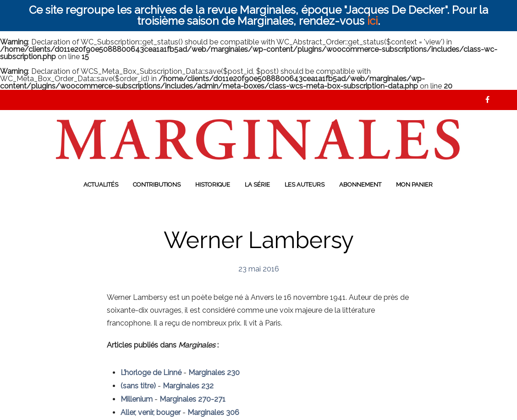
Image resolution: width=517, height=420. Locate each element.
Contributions (157, 185)
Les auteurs (305, 185)
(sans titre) (138, 386)
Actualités (101, 185)
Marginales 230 (214, 373)
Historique (213, 185)
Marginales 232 (188, 386)
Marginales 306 (213, 412)
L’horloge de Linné (151, 373)
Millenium (137, 399)
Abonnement (360, 185)
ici (372, 21)
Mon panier (414, 185)
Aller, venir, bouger (151, 412)
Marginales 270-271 (192, 399)
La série (257, 185)
